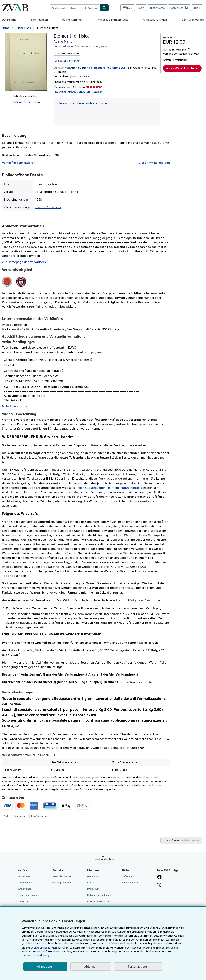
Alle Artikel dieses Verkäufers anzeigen (78, 91)
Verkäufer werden (193, 20)
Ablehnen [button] (91, 966)
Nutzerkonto (157, 8)
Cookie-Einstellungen (44, 947)
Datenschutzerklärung (99, 895)
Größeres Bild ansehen (26, 102)
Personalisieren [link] (138, 966)
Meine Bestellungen (28, 895)
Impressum (93, 889)
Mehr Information (15, 406)
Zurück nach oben (103, 859)
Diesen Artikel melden (154, 163)
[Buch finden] (104, 8)
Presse (91, 883)
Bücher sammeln (73, 20)
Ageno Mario (23, 28)
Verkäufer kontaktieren (19, 163)
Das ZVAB (93, 876)
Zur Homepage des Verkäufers (24, 262)
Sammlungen (39, 20)
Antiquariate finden (155, 20)
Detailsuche (9, 20)
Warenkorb (23, 901)
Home (6, 28)
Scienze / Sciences (48, 207)
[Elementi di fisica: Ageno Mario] (26, 62)
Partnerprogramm (62, 883)
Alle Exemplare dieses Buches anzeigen (82, 103)
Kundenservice (130, 883)
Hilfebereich (129, 876)
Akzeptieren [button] (45, 966)
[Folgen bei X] (159, 886)
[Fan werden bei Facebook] (159, 877)
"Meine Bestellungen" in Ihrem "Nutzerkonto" (108, 488)
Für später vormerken (67, 61)
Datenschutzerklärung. (36, 955)
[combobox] (75, 8)
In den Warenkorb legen (182, 68)
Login (141, 8)
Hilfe (197, 8)
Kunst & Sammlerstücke (113, 20)
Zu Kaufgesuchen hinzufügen (181, 840)
